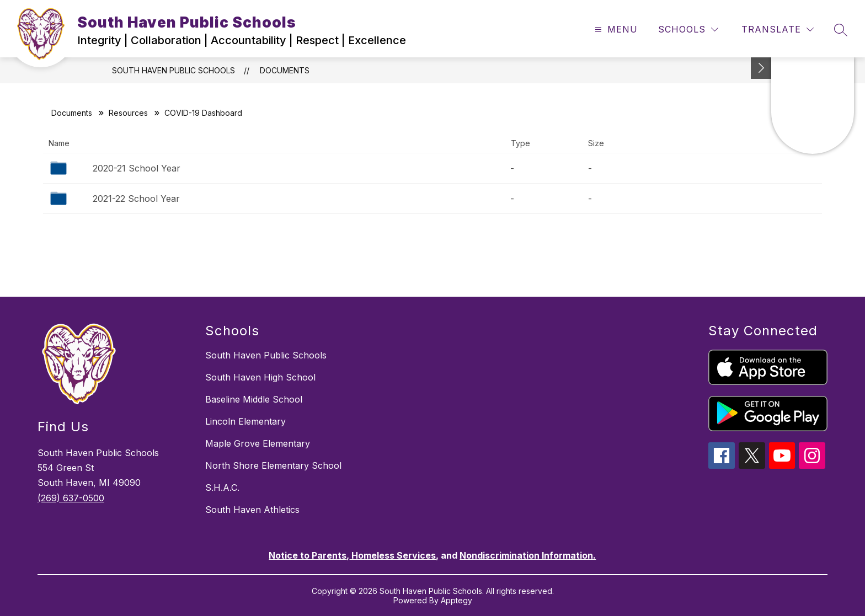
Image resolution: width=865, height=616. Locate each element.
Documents (285, 70)
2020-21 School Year (137, 168)
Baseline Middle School (254, 399)
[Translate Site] (778, 30)
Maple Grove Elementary (258, 443)
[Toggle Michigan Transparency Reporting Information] (761, 68)
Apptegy (456, 600)
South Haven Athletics (252, 510)
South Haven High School (260, 377)
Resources (128, 113)
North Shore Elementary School (273, 465)
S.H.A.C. (222, 488)
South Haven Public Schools (173, 70)
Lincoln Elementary (245, 421)
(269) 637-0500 (71, 498)
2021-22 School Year (136, 199)
